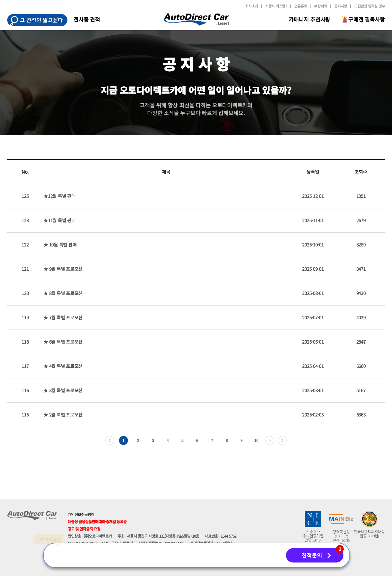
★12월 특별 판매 (59, 196)
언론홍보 (301, 6)
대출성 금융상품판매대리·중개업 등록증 (97, 522)
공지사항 (341, 6)
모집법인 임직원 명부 (370, 6)
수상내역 (321, 6)
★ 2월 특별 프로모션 (63, 415)
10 (256, 440)
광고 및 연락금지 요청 (84, 529)
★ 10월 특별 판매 (60, 245)
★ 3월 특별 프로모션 (63, 390)
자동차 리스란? (276, 6)
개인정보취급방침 (81, 514)
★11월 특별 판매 (59, 220)
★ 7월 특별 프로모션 (63, 317)
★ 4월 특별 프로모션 (63, 366)
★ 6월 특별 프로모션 (63, 342)
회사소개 (252, 6)
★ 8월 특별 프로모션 (63, 293)
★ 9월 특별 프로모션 (63, 269)
